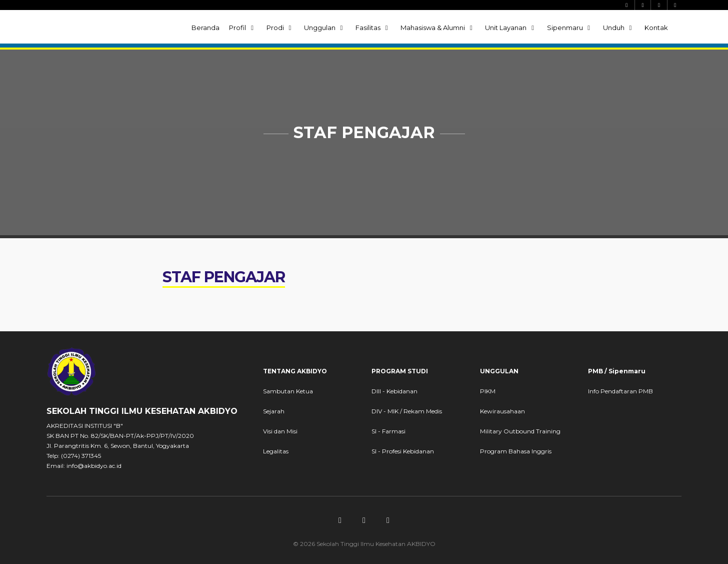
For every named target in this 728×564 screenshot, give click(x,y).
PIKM (488, 391)
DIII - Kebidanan (394, 391)
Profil (243, 28)
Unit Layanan (511, 28)
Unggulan (325, 28)
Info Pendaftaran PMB (620, 391)
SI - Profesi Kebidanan (403, 451)
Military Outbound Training (520, 431)
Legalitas (276, 451)
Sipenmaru (570, 28)
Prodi (280, 28)
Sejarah (274, 411)
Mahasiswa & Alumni (438, 28)
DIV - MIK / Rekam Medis (407, 411)
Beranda (205, 28)
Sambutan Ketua (288, 391)
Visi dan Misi (280, 431)
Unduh (619, 28)
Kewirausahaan (502, 411)
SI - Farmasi (388, 431)
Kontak (656, 28)
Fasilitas (373, 28)
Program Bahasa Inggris (516, 451)
